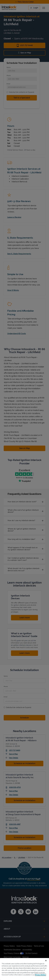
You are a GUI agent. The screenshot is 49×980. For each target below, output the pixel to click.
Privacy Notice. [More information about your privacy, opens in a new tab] (41, 975)
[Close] (46, 961)
